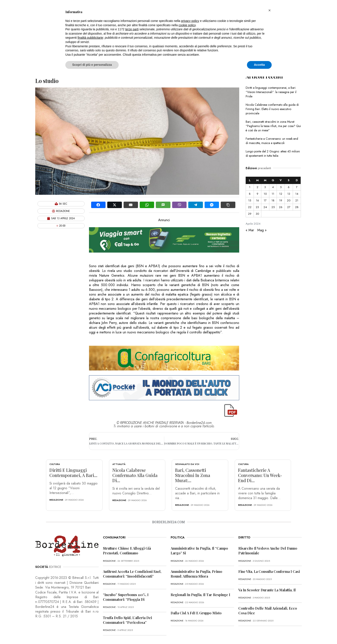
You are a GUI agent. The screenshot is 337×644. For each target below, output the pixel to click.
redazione (56, 500)
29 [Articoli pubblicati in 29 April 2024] (250, 214)
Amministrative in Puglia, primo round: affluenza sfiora (196, 574)
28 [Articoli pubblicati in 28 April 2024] (297, 207)
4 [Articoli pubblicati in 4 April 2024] (273, 187)
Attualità (119, 464)
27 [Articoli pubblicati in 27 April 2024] (289, 207)
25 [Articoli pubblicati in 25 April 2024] (273, 207)
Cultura (55, 464)
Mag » (262, 230)
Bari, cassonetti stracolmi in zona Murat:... (193, 475)
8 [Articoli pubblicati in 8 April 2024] (250, 194)
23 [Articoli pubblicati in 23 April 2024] (257, 207)
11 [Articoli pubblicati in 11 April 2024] (273, 194)
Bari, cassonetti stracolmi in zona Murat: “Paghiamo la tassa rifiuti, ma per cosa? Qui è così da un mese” (273, 126)
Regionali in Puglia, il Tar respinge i (200, 595)
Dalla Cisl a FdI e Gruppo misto (196, 613)
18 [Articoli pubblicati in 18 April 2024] (273, 200)
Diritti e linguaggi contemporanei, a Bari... (73, 473)
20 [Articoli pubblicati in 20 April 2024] (289, 200)
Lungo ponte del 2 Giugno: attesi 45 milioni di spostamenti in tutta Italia (273, 153)
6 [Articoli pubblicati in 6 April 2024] (289, 187)
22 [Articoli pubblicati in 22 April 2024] (250, 207)
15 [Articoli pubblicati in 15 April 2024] (250, 200)
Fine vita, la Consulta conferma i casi (269, 571)
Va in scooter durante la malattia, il (267, 590)
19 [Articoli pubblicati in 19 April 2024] (281, 200)
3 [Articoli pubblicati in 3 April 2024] (265, 187)
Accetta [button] (259, 65)
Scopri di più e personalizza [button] (92, 65)
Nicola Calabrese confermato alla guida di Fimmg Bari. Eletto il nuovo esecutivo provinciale (272, 109)
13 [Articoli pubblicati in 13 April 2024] (289, 194)
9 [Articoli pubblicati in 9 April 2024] (257, 194)
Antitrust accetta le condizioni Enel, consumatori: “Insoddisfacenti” (132, 574)
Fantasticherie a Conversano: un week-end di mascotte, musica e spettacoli (272, 141)
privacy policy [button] (190, 21)
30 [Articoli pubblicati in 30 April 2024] (257, 214)
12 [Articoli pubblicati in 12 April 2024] (281, 194)
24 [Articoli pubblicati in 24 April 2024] (265, 207)
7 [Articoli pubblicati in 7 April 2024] (297, 187)
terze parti (132, 29)
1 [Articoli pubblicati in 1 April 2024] (250, 187)
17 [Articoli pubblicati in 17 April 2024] (265, 200)
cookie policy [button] (187, 25)
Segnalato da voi (187, 464)
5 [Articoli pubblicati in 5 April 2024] (281, 187)
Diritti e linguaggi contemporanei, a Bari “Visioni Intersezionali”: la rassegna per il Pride (271, 92)
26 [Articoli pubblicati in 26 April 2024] (281, 207)
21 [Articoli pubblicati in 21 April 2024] (297, 200)
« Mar (250, 230)
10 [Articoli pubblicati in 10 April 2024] (265, 194)
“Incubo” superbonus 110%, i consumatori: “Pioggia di (126, 597)
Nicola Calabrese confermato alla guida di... (135, 475)
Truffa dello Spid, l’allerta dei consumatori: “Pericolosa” (127, 620)
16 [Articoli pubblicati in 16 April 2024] (257, 200)
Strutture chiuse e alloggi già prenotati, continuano (127, 551)
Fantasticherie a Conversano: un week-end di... (260, 475)
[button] (270, 10)
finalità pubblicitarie (90, 38)
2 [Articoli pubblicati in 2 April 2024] (257, 187)
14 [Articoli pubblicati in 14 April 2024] (297, 194)
